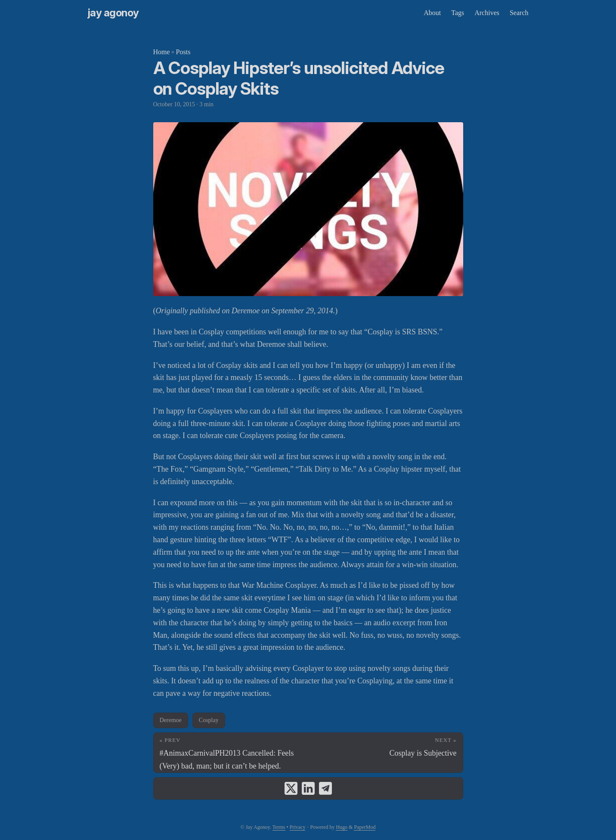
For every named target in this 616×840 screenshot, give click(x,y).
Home (162, 52)
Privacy (298, 827)
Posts (183, 52)
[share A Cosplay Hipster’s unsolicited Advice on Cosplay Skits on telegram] (325, 788)
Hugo (342, 827)
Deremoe (171, 720)
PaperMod (365, 827)
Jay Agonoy (113, 13)
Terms (279, 827)
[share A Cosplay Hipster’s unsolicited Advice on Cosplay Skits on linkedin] (308, 788)
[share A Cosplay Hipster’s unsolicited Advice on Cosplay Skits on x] (291, 788)
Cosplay (209, 720)
